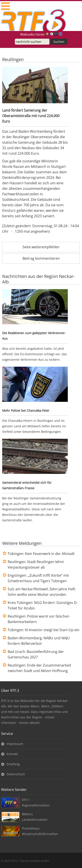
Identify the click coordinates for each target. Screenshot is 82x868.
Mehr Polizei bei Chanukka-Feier (26, 410)
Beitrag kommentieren (41, 258)
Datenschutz (16, 774)
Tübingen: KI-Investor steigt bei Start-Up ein (44, 630)
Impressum (15, 744)
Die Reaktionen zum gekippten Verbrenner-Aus (34, 336)
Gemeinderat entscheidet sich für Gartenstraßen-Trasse (27, 485)
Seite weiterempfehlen (41, 247)
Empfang (13, 764)
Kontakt (12, 754)
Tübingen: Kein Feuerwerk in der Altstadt (41, 554)
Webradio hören (32, 34)
